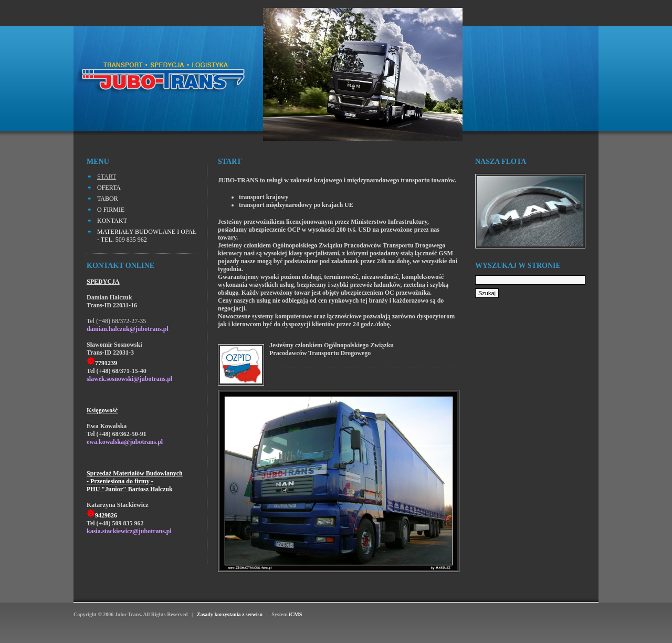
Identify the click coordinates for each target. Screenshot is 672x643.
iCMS (295, 614)
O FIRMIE (111, 210)
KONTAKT (112, 221)
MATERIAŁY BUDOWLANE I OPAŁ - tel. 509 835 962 (147, 236)
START (107, 177)
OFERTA (109, 188)
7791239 (106, 363)
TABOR (108, 199)
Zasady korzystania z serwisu (229, 614)
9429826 (106, 515)
